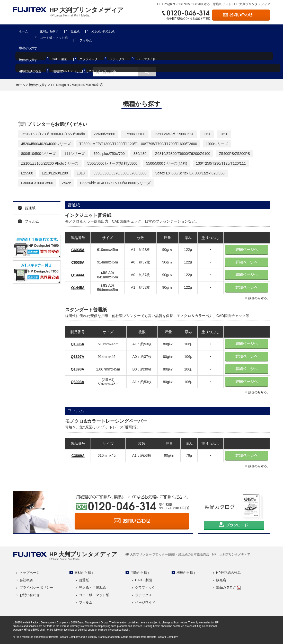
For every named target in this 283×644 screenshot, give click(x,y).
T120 (207, 134)
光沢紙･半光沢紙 (103, 31)
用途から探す (28, 48)
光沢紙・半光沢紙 (92, 588)
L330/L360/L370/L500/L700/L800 (120, 173)
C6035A (78, 250)
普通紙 (75, 31)
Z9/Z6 (67, 183)
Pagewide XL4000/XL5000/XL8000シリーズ (115, 183)
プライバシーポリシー (36, 588)
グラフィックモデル (102, 71)
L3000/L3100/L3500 (37, 183)
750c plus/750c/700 (109, 154)
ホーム (23, 31)
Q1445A (78, 288)
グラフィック (89, 59)
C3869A (78, 456)
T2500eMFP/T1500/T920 (174, 134)
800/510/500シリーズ (38, 154)
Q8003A (77, 382)
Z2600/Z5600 (104, 134)
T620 (224, 134)
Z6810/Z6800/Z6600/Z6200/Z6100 (183, 154)
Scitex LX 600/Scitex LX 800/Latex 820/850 (190, 173)
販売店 (58, 72)
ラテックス (117, 59)
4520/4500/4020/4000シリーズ (46, 144)
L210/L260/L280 (55, 173)
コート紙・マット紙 (54, 38)
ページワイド (146, 59)
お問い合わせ (30, 595)
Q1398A (77, 369)
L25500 (27, 173)
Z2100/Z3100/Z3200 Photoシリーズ (50, 163)
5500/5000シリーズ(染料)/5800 (112, 163)
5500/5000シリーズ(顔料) (167, 163)
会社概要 (26, 580)
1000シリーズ (217, 144)
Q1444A (78, 275)
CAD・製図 (60, 59)
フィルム (86, 40)
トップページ (30, 573)
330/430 (140, 154)
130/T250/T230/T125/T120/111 (221, 163)
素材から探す (49, 31)
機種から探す (28, 60)
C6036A (78, 262)
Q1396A (77, 344)
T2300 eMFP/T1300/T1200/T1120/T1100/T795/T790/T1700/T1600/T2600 (138, 144)
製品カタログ (228, 587)
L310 (81, 173)
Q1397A (77, 357)
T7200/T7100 (135, 134)
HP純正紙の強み (30, 72)
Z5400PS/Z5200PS (235, 154)
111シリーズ (74, 154)
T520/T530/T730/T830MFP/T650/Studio (53, 134)
